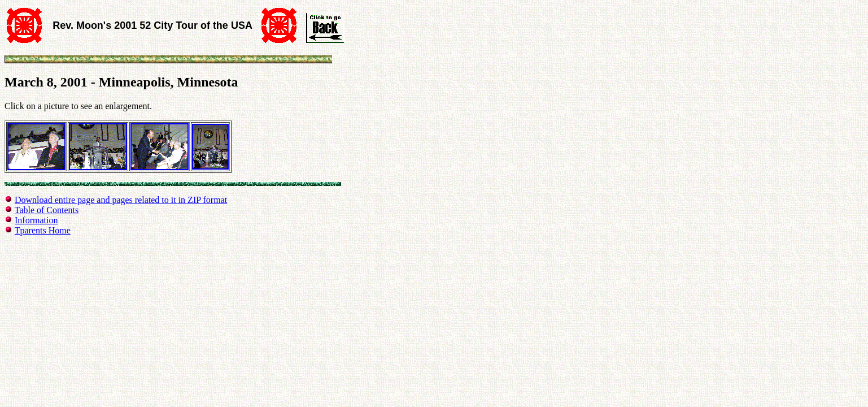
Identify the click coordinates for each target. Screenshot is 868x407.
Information (36, 220)
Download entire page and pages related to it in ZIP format (121, 200)
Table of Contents (47, 210)
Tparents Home (43, 230)
